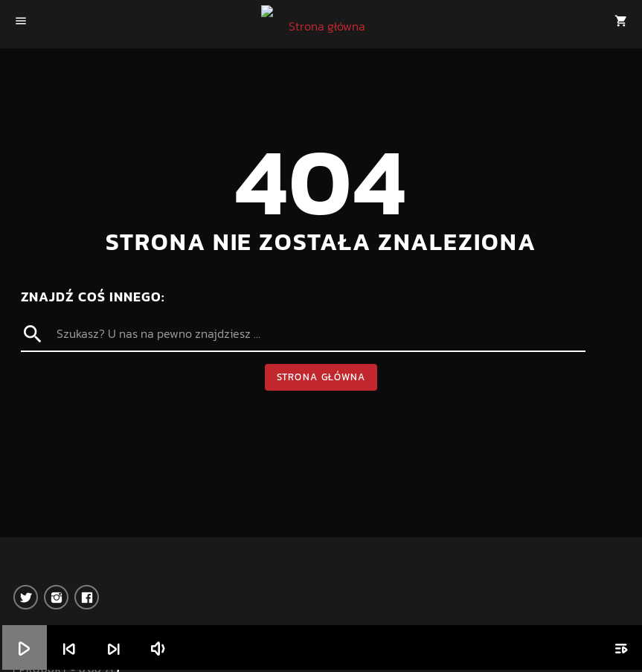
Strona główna (321, 377)
